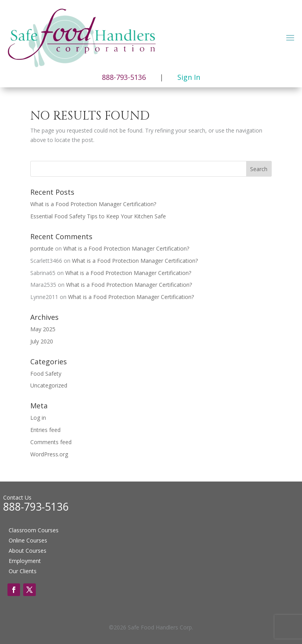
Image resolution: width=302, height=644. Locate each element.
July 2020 (42, 341)
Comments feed (51, 442)
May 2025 (43, 329)
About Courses (28, 551)
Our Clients (23, 571)
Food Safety (46, 374)
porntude (42, 248)
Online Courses (28, 540)
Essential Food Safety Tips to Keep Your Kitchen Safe (98, 216)
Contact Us (17, 497)
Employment (25, 561)
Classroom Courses (34, 530)
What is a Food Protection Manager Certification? (93, 204)
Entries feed (45, 430)
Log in (38, 418)
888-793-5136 (36, 507)
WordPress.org (49, 454)
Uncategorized (49, 385)
